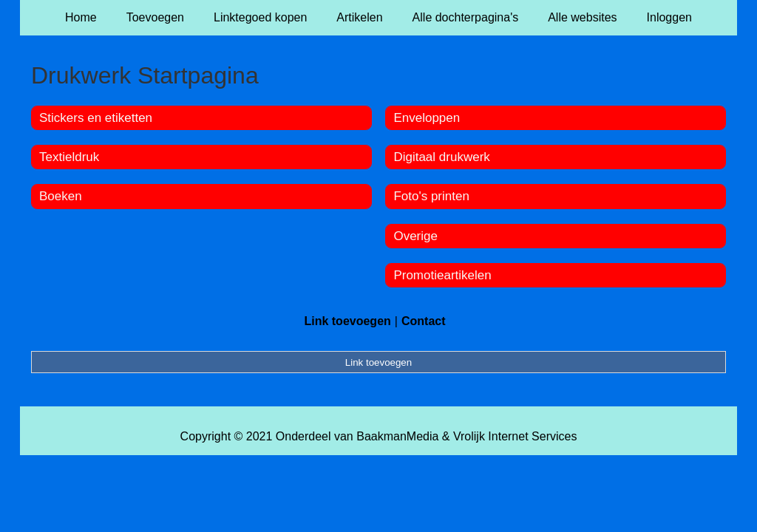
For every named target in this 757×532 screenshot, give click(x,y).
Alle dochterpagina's (466, 17)
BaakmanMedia (397, 436)
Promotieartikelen (442, 275)
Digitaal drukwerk (441, 157)
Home (81, 17)
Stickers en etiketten (96, 118)
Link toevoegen (347, 321)
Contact (424, 321)
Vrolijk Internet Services (515, 436)
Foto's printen (431, 196)
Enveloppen (427, 118)
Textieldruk (69, 157)
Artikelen (359, 17)
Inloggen (669, 17)
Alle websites (582, 17)
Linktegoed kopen (260, 17)
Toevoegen (155, 17)
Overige (415, 236)
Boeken (61, 196)
